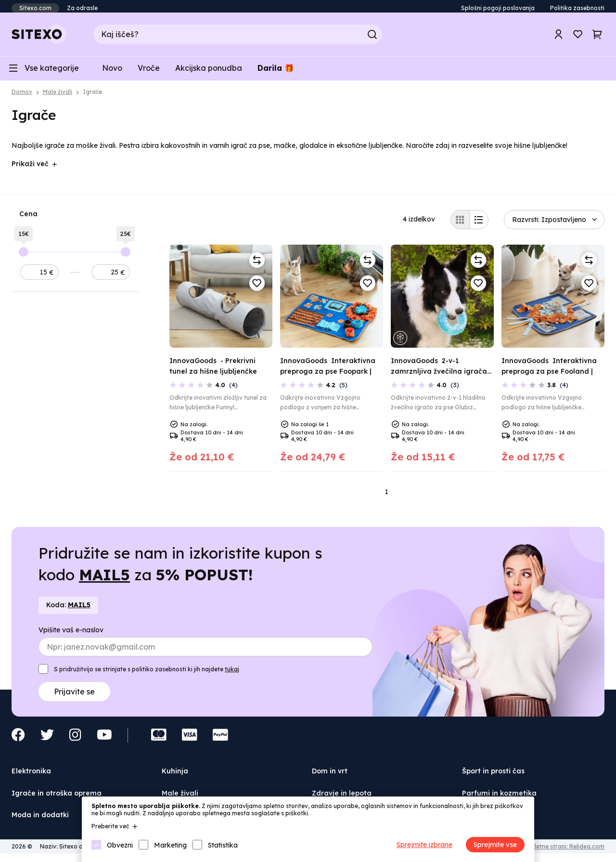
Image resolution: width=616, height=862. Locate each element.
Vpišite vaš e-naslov (71, 636)
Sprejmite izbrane (424, 845)
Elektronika (31, 777)
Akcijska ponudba (209, 72)
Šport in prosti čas (493, 777)
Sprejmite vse (495, 845)
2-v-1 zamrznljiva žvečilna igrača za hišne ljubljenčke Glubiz (439, 377)
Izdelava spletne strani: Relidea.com (552, 852)
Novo (112, 72)
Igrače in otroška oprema (57, 798)
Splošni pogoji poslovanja (498, 8)
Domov (22, 98)
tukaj (232, 675)
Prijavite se (74, 697)
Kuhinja (175, 777)
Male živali (58, 98)
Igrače (92, 98)
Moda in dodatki (40, 821)
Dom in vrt (330, 777)
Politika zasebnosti (577, 8)
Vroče (149, 72)
